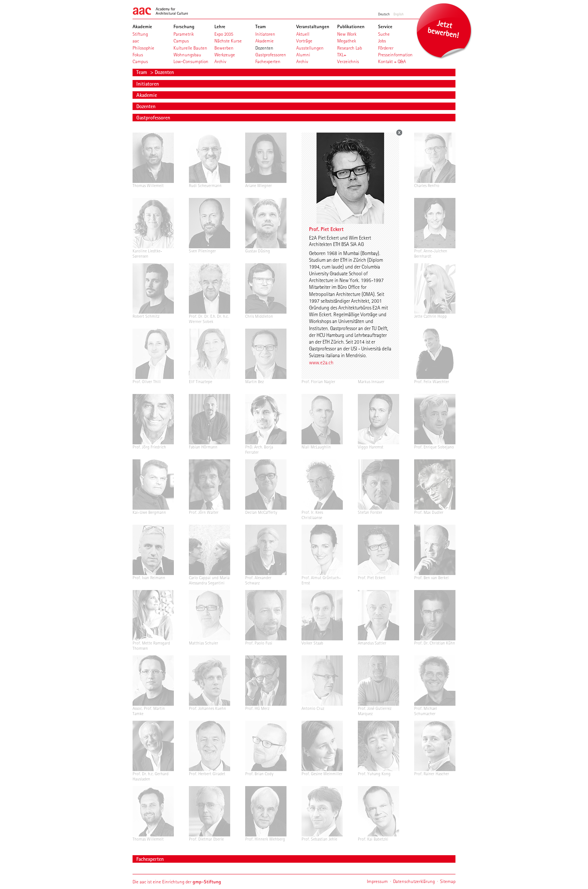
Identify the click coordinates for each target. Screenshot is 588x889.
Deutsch (384, 14)
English (399, 14)
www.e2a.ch (321, 362)
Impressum (377, 881)
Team (142, 72)
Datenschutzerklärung (414, 881)
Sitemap (448, 881)
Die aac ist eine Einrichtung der (177, 882)
